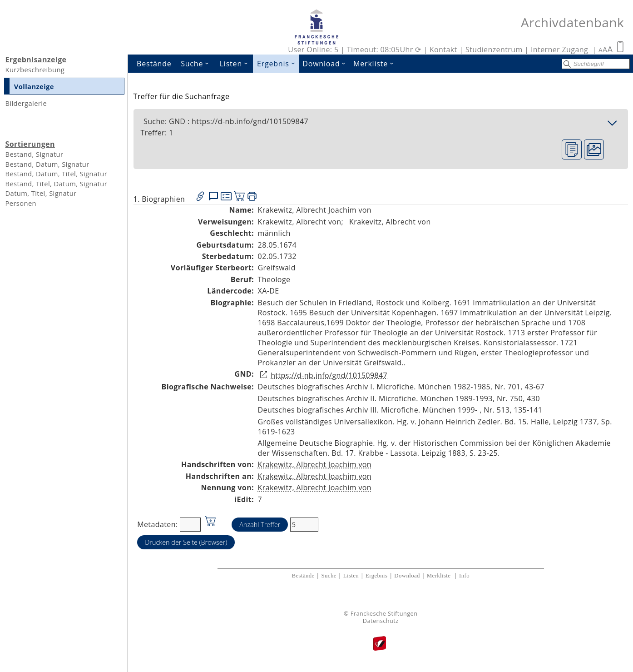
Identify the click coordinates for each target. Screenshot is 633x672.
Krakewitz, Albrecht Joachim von (315, 464)
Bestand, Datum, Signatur (47, 164)
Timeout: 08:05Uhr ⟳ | (388, 50)
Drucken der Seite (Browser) (186, 542)
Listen (237, 64)
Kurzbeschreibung (35, 70)
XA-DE (269, 291)
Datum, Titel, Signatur (41, 193)
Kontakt (443, 50)
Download (326, 64)
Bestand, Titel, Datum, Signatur (56, 184)
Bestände (154, 64)
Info (464, 576)
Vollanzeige (34, 86)
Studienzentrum (494, 50)
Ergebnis (278, 64)
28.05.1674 (277, 245)
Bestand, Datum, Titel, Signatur (56, 174)
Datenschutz (381, 621)
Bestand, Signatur (34, 154)
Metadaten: (157, 524)
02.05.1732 (277, 256)
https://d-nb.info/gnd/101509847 (329, 375)
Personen (21, 203)
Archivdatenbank (572, 22)
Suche (198, 64)
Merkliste (375, 64)
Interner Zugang (559, 50)
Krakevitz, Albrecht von (390, 222)
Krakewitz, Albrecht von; (301, 222)
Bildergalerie (26, 103)
